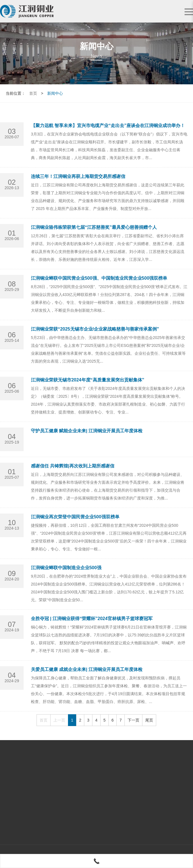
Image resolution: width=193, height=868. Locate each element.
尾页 (149, 720)
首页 (33, 93)
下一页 (133, 720)
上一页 (59, 720)
